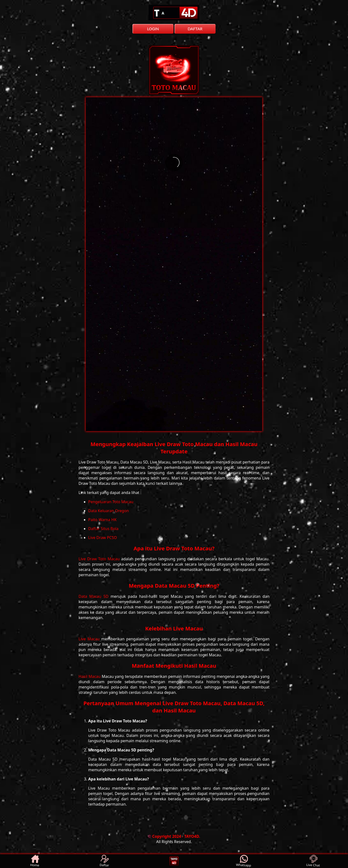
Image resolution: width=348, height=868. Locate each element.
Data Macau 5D (95, 596)
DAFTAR (195, 29)
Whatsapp (244, 861)
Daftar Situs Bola (103, 529)
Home (35, 861)
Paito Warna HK (102, 520)
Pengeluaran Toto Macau (111, 502)
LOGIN (153, 29)
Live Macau (90, 639)
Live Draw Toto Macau (100, 559)
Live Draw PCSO (103, 538)
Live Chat (313, 861)
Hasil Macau (90, 676)
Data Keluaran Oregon (109, 511)
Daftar (105, 861)
